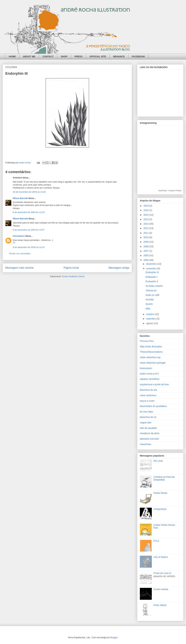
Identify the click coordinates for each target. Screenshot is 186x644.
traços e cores (147, 401)
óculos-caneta (161, 589)
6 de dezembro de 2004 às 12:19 (29, 212)
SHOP (64, 56)
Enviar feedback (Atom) (73, 276)
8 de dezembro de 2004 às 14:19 (29, 247)
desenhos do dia (148, 390)
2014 (146, 219)
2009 (146, 242)
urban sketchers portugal (153, 363)
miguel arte (146, 423)
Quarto (149, 304)
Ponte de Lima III (162, 573)
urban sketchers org (150, 357)
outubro (150, 314)
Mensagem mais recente (20, 268)
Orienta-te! (151, 291)
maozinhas (145, 444)
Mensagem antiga (119, 268)
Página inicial (71, 268)
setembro (151, 319)
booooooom (146, 368)
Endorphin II (152, 281)
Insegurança (160, 509)
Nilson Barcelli (20, 198)
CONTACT (48, 56)
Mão (148, 309)
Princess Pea (147, 341)
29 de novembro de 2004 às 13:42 (29, 192)
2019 (146, 206)
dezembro (152, 264)
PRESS (78, 56)
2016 (146, 210)
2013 (146, 224)
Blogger (114, 637)
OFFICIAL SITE (98, 56)
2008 (146, 246)
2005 (146, 255)
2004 (146, 260)
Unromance (19, 236)
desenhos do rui (148, 417)
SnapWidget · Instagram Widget (170, 191)
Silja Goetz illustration (151, 347)
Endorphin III (152, 272)
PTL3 (156, 541)
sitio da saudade (148, 428)
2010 (146, 237)
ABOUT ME (29, 56)
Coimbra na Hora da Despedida (164, 478)
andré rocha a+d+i (149, 374)
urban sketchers (148, 395)
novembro (152, 268)
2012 (146, 228)
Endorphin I (152, 277)
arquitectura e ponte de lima (154, 384)
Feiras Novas (160, 493)
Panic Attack (160, 605)
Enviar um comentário (20, 254)
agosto (150, 323)
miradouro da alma (150, 433)
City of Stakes (161, 557)
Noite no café (153, 295)
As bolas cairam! (154, 286)
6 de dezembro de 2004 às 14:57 (29, 230)
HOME (12, 56)
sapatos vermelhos (150, 379)
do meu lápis (146, 412)
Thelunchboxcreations (151, 352)
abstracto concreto (149, 439)
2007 (146, 251)
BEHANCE (119, 56)
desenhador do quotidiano (153, 406)
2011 (146, 233)
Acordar (150, 299)
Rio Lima (158, 461)
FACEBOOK (138, 56)
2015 (146, 215)
